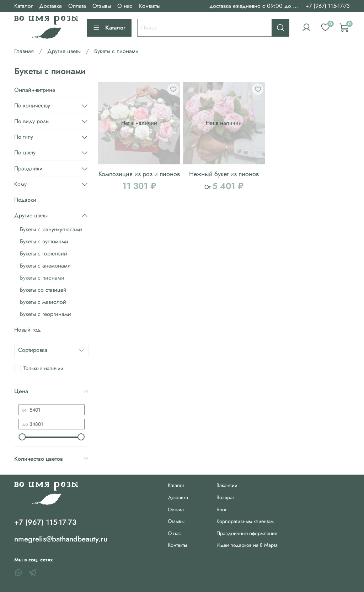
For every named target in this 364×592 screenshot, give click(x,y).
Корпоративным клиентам (245, 521)
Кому (20, 184)
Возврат (225, 497)
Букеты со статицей (43, 290)
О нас (125, 6)
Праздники (28, 168)
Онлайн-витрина (35, 90)
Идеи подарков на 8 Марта (247, 545)
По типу (24, 137)
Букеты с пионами (42, 278)
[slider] (22, 437)
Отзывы (102, 6)
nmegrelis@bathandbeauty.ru (61, 539)
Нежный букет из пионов (224, 174)
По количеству (32, 105)
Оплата (77, 6)
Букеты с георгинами (45, 314)
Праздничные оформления (247, 533)
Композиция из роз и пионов (139, 174)
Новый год (27, 330)
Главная (24, 51)
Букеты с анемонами (45, 266)
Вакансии (227, 485)
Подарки (25, 200)
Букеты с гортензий (44, 253)
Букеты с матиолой (43, 302)
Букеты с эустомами (44, 241)
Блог (222, 509)
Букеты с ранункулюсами (51, 229)
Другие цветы (64, 51)
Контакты (150, 6)
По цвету (25, 152)
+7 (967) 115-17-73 (328, 6)
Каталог (23, 6)
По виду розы (32, 121)
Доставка (50, 6)
